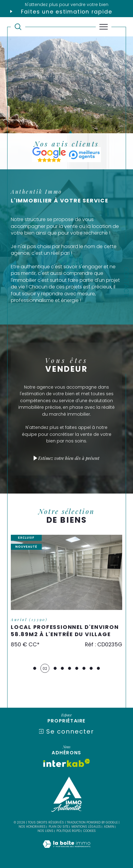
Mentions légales (86, 827)
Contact (126, 282)
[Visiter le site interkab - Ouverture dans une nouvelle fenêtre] (67, 763)
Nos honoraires (32, 827)
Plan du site (59, 827)
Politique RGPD (68, 831)
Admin (109, 827)
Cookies (89, 831)
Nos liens (45, 831)
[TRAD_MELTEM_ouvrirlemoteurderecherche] (18, 27)
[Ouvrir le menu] (104, 27)
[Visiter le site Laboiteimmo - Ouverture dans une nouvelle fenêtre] (66, 850)
